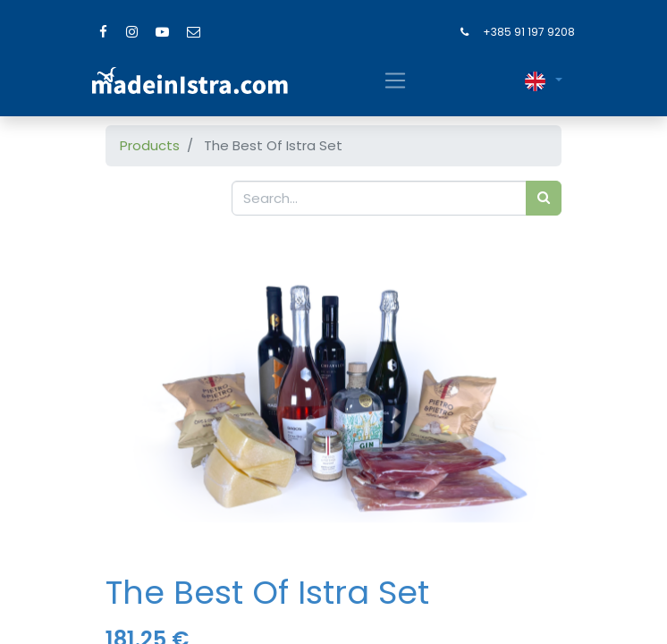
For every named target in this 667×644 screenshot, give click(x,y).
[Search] (544, 198)
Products (150, 145)
